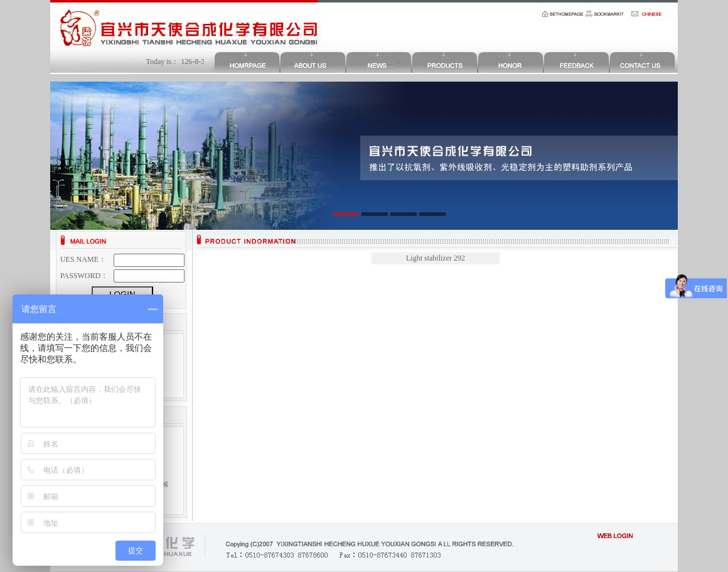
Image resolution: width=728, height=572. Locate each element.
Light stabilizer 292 (436, 258)
